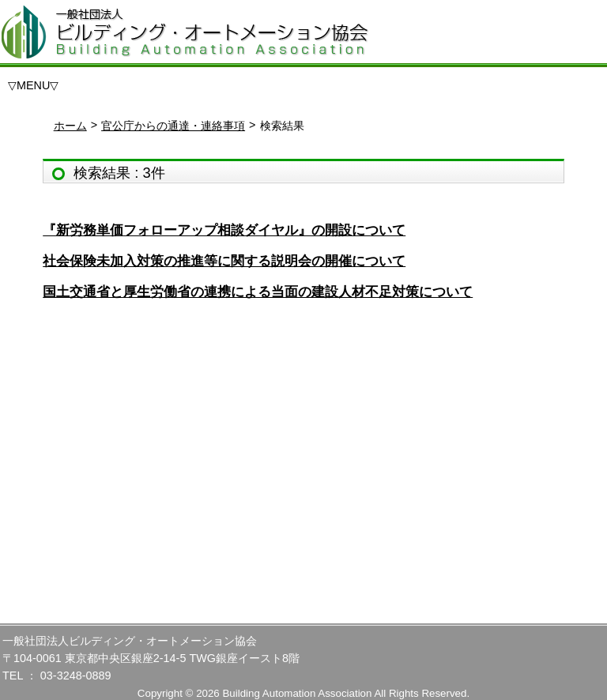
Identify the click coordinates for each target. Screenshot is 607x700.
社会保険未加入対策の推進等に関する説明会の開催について (224, 261)
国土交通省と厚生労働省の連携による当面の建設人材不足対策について (258, 292)
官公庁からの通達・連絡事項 (173, 126)
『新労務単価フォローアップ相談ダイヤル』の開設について (224, 230)
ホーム (70, 126)
